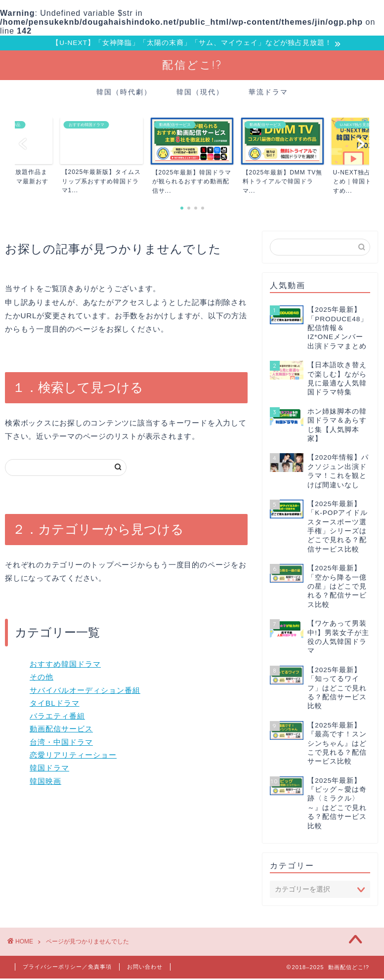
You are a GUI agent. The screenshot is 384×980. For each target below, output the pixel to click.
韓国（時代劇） (124, 93)
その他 (42, 678)
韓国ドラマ (49, 769)
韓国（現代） (200, 93)
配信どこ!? (192, 66)
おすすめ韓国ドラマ (65, 665)
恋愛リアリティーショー (73, 756)
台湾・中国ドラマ (61, 744)
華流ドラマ (268, 93)
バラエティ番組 (57, 717)
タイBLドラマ (55, 704)
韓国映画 (45, 782)
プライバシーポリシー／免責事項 (67, 968)
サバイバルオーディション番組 (85, 691)
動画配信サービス (61, 730)
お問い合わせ (145, 968)
